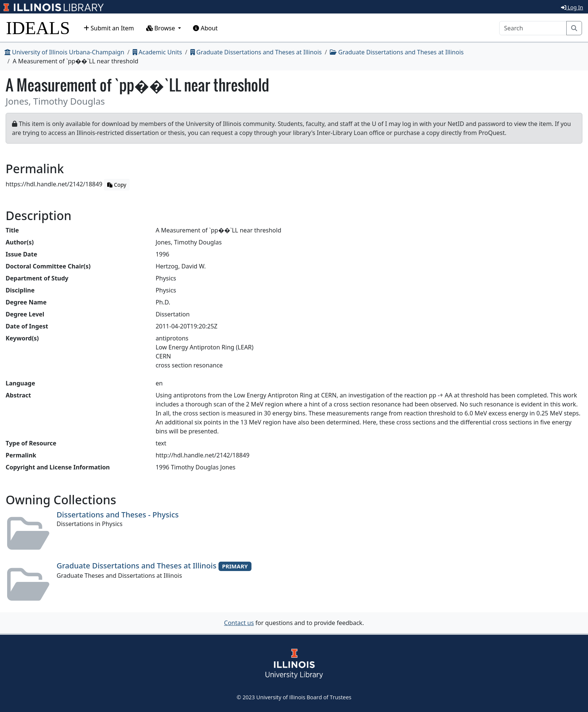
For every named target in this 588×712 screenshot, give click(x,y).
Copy (117, 185)
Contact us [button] (239, 623)
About (205, 28)
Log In (572, 7)
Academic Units (157, 52)
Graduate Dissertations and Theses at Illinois (256, 52)
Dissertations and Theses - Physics (118, 515)
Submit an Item (109, 28)
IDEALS (38, 28)
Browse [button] (162, 28)
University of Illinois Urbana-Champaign (64, 52)
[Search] (533, 28)
